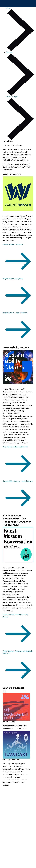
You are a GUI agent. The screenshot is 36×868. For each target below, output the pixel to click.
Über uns (9, 52)
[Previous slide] (4, 692)
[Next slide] (5, 692)
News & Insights (12, 97)
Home (8, 8)
